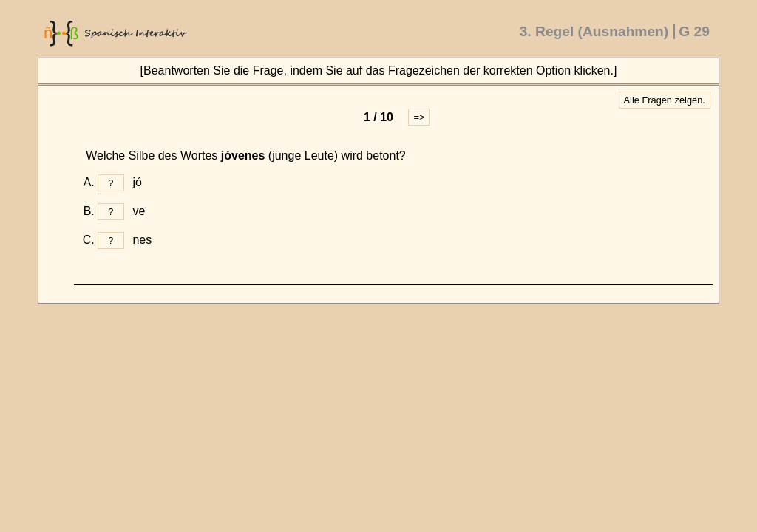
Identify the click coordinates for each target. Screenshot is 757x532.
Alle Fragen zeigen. (665, 100)
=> (419, 117)
